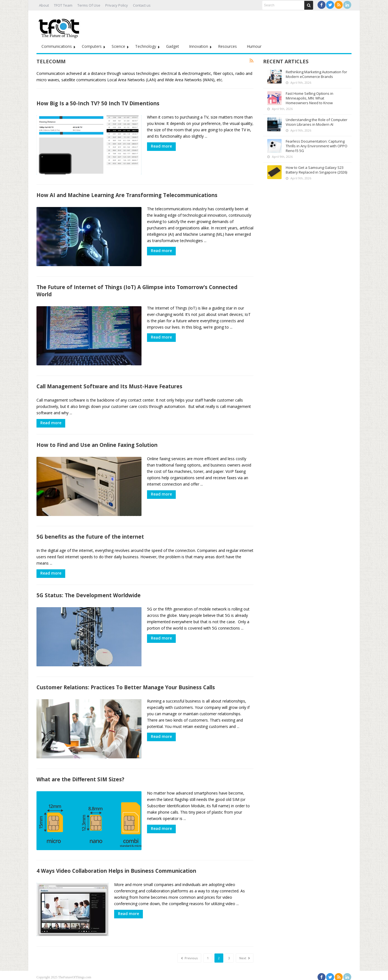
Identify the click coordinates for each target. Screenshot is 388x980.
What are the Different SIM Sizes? (80, 776)
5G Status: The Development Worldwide (89, 593)
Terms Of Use (89, 5)
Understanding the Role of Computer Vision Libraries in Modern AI (317, 122)
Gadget (173, 46)
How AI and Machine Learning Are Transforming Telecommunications (127, 195)
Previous (189, 954)
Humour (254, 46)
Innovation (199, 46)
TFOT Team (63, 5)
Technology (146, 46)
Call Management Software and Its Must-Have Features (109, 385)
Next (245, 954)
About (44, 5)
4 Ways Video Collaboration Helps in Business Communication (116, 868)
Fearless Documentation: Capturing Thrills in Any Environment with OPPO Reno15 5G (317, 146)
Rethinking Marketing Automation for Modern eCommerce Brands (316, 74)
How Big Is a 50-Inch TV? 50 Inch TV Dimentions (98, 103)
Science (118, 46)
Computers (92, 46)
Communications (57, 46)
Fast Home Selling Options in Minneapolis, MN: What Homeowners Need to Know (310, 98)
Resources (227, 46)
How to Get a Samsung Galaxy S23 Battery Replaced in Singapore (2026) (316, 170)
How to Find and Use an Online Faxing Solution (97, 443)
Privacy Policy (117, 5)
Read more (161, 146)
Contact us (142, 5)
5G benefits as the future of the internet (90, 535)
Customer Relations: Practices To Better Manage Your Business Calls (126, 685)
